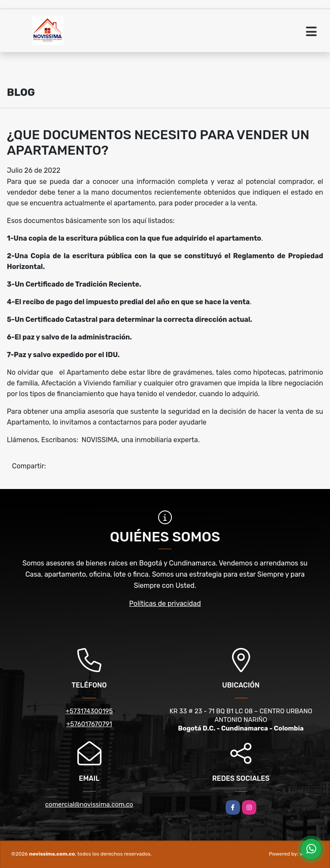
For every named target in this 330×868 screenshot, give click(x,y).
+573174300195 (89, 711)
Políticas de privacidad (165, 604)
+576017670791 (89, 724)
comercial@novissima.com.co (89, 804)
